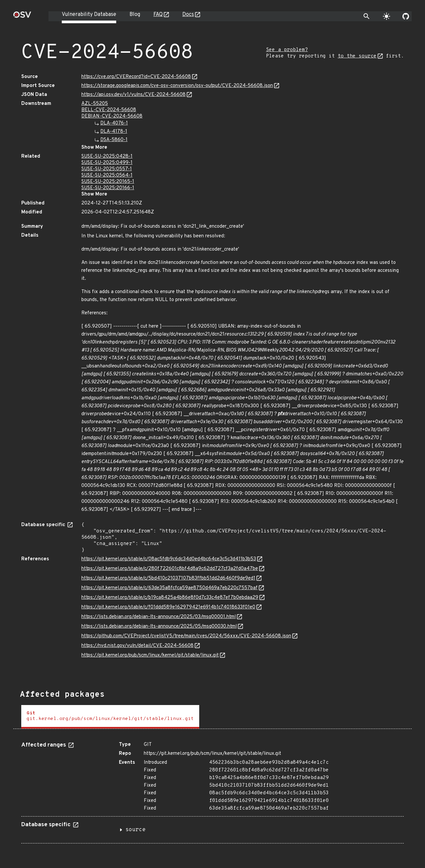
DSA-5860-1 (114, 140)
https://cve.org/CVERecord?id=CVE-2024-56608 (136, 77)
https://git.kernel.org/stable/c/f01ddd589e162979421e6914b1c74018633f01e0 (168, 607)
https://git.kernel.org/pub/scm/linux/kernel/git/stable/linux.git (150, 655)
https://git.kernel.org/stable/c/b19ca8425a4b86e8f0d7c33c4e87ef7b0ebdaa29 (170, 598)
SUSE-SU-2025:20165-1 (108, 182)
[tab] (110, 717)
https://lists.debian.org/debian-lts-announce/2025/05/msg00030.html (159, 627)
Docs (188, 15)
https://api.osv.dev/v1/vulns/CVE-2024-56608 (133, 95)
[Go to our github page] (406, 16)
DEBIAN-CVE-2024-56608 (112, 116)
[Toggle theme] (386, 16)
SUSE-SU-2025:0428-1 (107, 157)
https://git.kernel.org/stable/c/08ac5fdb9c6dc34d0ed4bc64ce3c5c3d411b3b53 (169, 559)
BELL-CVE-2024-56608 (109, 110)
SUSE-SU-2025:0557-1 (107, 169)
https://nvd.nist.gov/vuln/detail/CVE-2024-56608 (137, 646)
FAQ (158, 15)
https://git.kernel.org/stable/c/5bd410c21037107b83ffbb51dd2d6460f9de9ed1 (168, 578)
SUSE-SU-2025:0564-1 (107, 175)
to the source (357, 56)
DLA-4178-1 (114, 132)
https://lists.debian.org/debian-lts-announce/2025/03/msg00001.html (159, 617)
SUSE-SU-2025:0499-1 (107, 163)
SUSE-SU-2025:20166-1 (108, 188)
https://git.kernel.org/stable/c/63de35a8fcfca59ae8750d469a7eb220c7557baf (170, 588)
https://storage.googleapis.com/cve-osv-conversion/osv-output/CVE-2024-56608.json (177, 86)
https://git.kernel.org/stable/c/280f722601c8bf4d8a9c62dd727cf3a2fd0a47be (170, 569)
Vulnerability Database (89, 15)
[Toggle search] (367, 16)
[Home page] (22, 17)
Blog (135, 15)
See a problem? (287, 50)
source (135, 830)
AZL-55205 (95, 104)
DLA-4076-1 (114, 123)
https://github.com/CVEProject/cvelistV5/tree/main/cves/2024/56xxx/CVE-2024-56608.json (186, 636)
